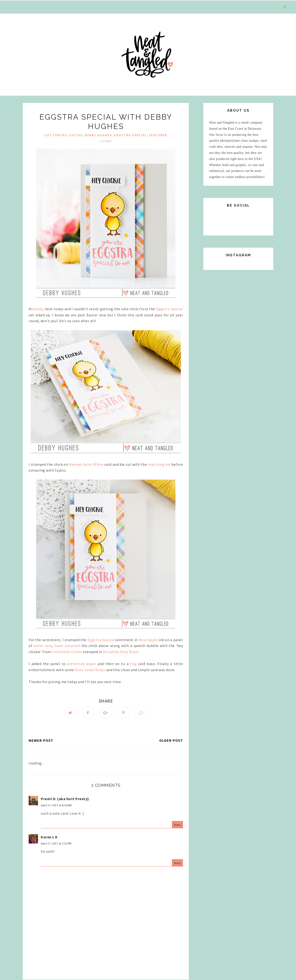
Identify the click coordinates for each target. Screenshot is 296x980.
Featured (158, 135)
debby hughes (98, 135)
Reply (178, 825)
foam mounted (67, 646)
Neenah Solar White (86, 464)
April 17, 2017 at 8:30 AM (56, 805)
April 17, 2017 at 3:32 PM (56, 844)
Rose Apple (148, 640)
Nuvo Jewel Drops (90, 670)
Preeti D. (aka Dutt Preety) (65, 799)
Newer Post (41, 741)
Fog (133, 664)
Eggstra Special (131, 135)
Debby (39, 309)
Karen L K (49, 837)
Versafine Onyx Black (121, 652)
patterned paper (82, 664)
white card (43, 646)
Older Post (171, 741)
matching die (159, 464)
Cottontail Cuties (64, 135)
